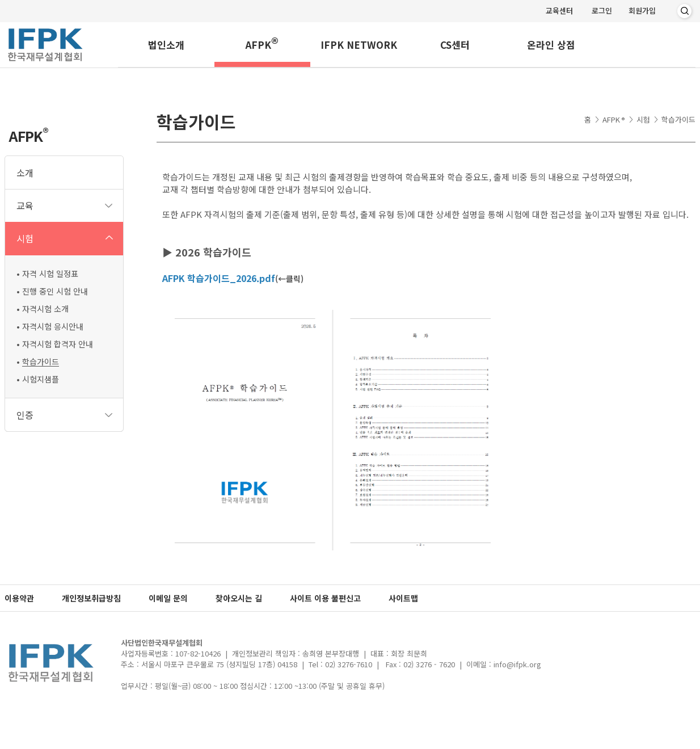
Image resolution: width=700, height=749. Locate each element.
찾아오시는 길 (239, 598)
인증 (25, 415)
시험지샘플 (41, 379)
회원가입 (642, 10)
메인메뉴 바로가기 (0, 0)
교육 (25, 205)
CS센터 (455, 45)
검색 (684, 11)
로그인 (602, 10)
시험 (25, 238)
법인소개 (166, 45)
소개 (25, 172)
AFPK (262, 43)
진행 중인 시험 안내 (55, 291)
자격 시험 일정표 (50, 273)
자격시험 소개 (45, 309)
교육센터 (559, 10)
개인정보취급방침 (91, 598)
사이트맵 (403, 598)
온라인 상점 (551, 45)
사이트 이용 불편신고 (325, 598)
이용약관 (19, 598)
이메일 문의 (168, 598)
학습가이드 (41, 361)
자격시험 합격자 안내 (58, 344)
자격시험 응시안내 (53, 326)
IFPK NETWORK (359, 45)
